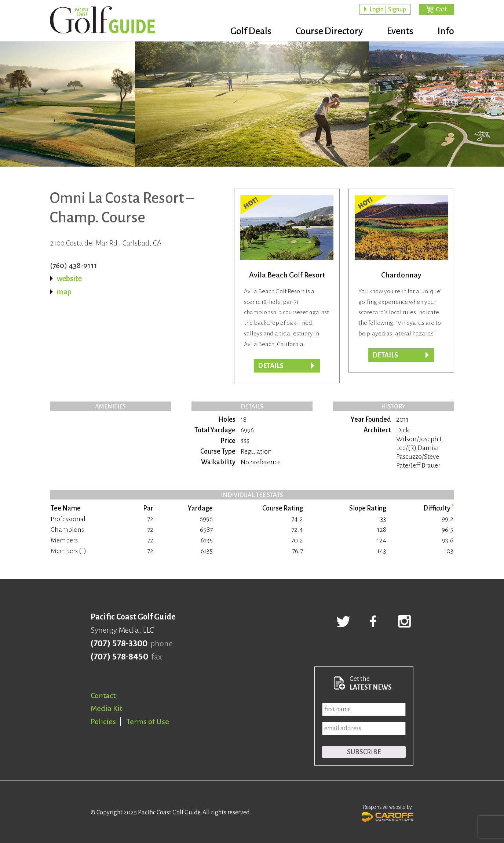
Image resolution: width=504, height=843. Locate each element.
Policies (103, 722)
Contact (103, 695)
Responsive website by (388, 812)
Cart (441, 10)
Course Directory (329, 31)
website (69, 279)
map (64, 292)
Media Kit (106, 708)
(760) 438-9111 (74, 265)
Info (446, 31)
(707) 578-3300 (119, 644)
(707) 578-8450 (119, 657)
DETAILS (385, 355)
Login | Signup (388, 10)
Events (400, 31)
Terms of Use (148, 722)
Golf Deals (251, 31)
